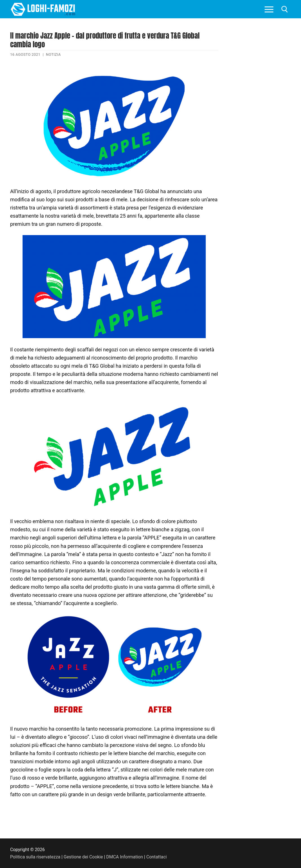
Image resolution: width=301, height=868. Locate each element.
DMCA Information (125, 857)
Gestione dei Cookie (83, 857)
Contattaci (157, 857)
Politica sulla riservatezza (35, 857)
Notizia (53, 54)
